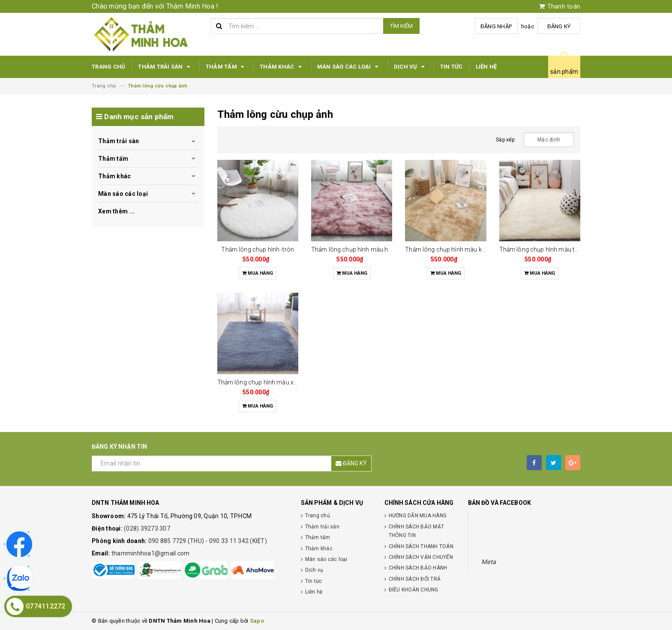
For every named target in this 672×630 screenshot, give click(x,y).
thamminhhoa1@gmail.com (151, 553)
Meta (489, 562)
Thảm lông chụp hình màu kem (448, 249)
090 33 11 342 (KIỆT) (238, 541)
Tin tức (451, 67)
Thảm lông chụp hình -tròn (258, 249)
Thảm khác (282, 67)
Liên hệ (486, 67)
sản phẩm (564, 72)
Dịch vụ (411, 67)
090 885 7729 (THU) (177, 541)
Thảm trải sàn (165, 67)
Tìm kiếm (401, 26)
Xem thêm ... (116, 211)
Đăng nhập (496, 26)
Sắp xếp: (506, 140)
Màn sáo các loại (349, 67)
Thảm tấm (226, 67)
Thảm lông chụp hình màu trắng (543, 249)
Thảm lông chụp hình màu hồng (355, 249)
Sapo (257, 621)
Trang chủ (108, 67)
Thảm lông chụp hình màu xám (260, 382)
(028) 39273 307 (147, 528)
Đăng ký (559, 26)
